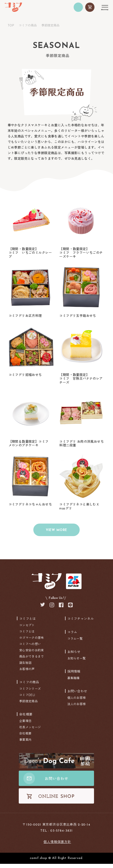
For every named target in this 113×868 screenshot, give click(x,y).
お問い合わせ (77, 695)
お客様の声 (27, 673)
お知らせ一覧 (77, 662)
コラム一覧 (75, 643)
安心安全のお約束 (31, 654)
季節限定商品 (28, 705)
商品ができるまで (31, 660)
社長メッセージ (30, 731)
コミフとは (28, 623)
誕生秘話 (25, 667)
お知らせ (74, 656)
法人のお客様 (77, 708)
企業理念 (25, 725)
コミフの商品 (28, 25)
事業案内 (25, 744)
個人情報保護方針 (57, 846)
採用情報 (74, 675)
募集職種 (74, 682)
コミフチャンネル (81, 623)
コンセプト (27, 629)
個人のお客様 (77, 702)
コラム (72, 636)
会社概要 (26, 718)
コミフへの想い (30, 648)
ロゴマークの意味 (31, 642)
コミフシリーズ (30, 693)
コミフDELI (27, 699)
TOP (11, 26)
